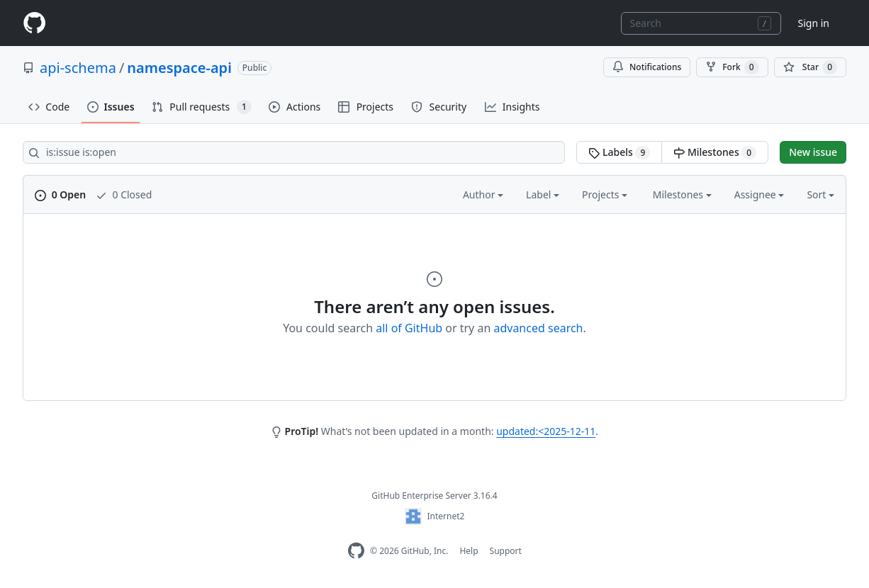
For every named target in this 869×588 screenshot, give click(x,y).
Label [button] (543, 194)
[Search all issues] (294, 152)
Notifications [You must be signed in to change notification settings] (647, 67)
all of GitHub (409, 328)
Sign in (814, 23)
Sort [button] (820, 194)
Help (469, 551)
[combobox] (701, 23)
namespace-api (179, 68)
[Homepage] (34, 23)
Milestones (715, 152)
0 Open (60, 194)
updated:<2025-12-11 (546, 431)
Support (506, 551)
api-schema (78, 68)
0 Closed (124, 194)
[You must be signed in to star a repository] (810, 67)
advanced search (538, 328)
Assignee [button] (759, 194)
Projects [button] (605, 194)
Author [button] (483, 194)
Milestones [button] (682, 194)
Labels (619, 152)
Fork (732, 67)
